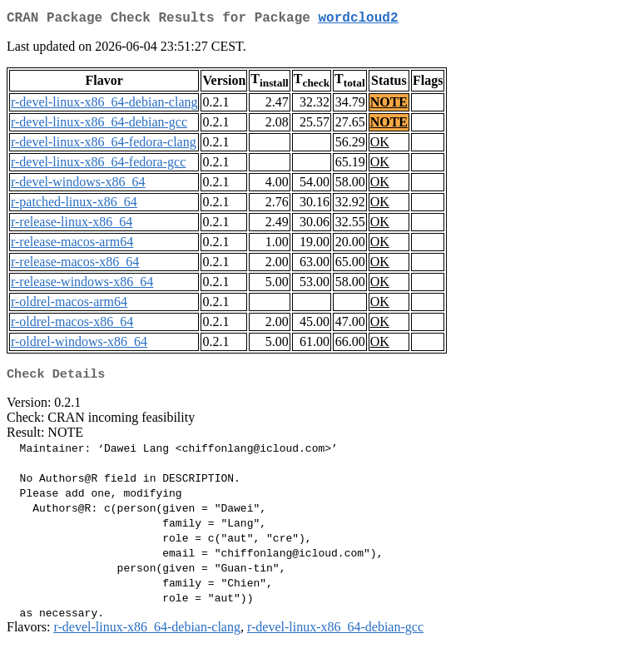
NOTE (389, 105)
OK (380, 145)
